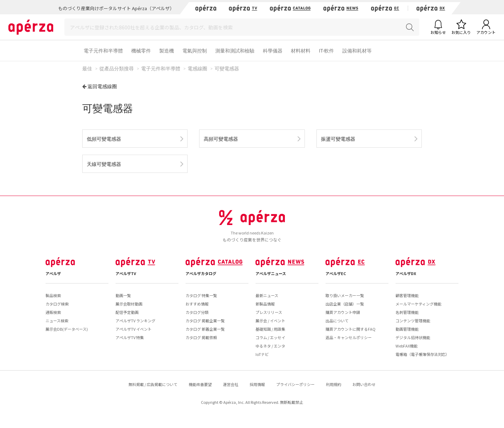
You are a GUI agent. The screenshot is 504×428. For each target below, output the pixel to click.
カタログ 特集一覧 (201, 295)
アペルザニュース (271, 273)
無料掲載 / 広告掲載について (153, 384)
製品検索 (53, 295)
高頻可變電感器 (221, 139)
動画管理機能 (407, 329)
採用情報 (257, 384)
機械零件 (141, 51)
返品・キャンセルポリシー (349, 337)
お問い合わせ (364, 384)
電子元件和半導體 (103, 51)
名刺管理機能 (407, 312)
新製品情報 (265, 304)
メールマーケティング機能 (418, 304)
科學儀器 (273, 51)
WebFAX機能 (407, 346)
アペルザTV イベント (134, 329)
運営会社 (231, 384)
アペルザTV (126, 273)
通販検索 (53, 312)
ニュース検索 (57, 321)
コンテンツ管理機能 (413, 321)
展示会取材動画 (129, 304)
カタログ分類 (197, 312)
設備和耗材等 (357, 51)
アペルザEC (336, 273)
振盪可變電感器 (338, 139)
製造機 (167, 51)
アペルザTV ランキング (135, 321)
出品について (337, 321)
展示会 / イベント (270, 321)
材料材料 (301, 51)
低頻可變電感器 (104, 139)
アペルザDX (406, 273)
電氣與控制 (195, 51)
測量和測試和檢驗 (235, 51)
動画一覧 (123, 295)
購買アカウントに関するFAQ (351, 329)
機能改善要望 (200, 384)
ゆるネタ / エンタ (270, 346)
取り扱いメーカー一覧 (345, 295)
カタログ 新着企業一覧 (205, 329)
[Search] (242, 27)
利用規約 (334, 384)
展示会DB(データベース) (67, 329)
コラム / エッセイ (270, 337)
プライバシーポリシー (295, 384)
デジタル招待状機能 (413, 337)
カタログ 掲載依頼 (201, 337)
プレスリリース (269, 312)
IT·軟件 (326, 51)
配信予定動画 (127, 312)
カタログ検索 (57, 304)
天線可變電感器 (104, 164)
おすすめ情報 (197, 304)
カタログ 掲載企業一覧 (205, 321)
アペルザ (53, 273)
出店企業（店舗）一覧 (345, 304)
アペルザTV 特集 (130, 337)
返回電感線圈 (102, 86)
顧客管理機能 (407, 295)
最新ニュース (267, 295)
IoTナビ (262, 354)
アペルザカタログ (201, 273)
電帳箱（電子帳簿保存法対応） (422, 354)
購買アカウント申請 (343, 312)
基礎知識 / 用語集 (270, 329)
